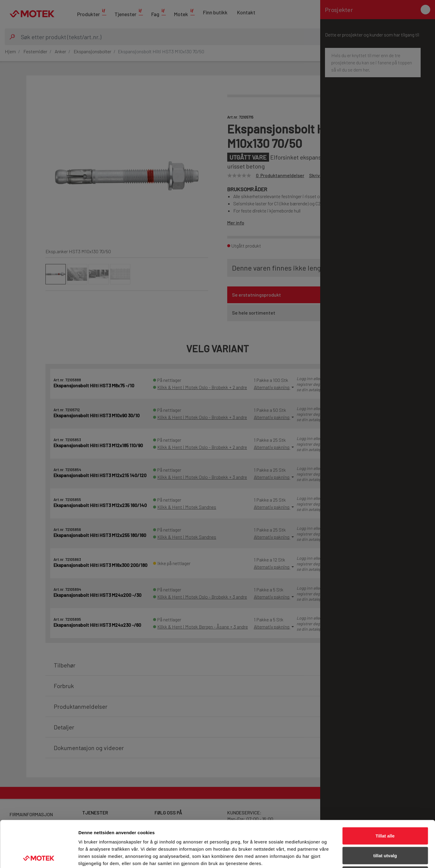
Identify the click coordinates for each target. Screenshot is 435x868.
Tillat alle (385, 789)
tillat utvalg (385, 809)
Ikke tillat (385, 829)
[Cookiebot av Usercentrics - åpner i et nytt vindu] (39, 856)
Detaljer (318, 856)
